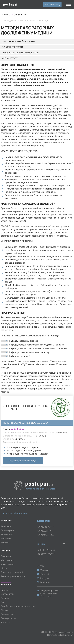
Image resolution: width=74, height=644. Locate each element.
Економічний (7, 534)
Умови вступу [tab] (10, 58)
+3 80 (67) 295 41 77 (46, 550)
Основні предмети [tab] (12, 47)
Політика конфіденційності (60, 635)
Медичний (6, 538)
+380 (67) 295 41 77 (46, 527)
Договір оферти (9, 618)
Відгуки (4, 610)
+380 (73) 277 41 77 (46, 535)
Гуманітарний (7, 530)
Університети (7, 594)
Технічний (6, 526)
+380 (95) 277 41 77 (46, 531)
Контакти (5, 622)
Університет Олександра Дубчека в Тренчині (25, 408)
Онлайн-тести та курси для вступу (18, 606)
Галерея (5, 598)
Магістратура (7, 560)
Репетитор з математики (13, 576)
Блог (3, 602)
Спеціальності (21, 15)
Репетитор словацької (12, 572)
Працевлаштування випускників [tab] (20, 53)
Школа (4, 568)
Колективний (7, 564)
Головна (6, 15)
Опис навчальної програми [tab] (18, 41)
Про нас (5, 590)
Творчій (5, 542)
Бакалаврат (7, 556)
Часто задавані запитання (14, 513)
